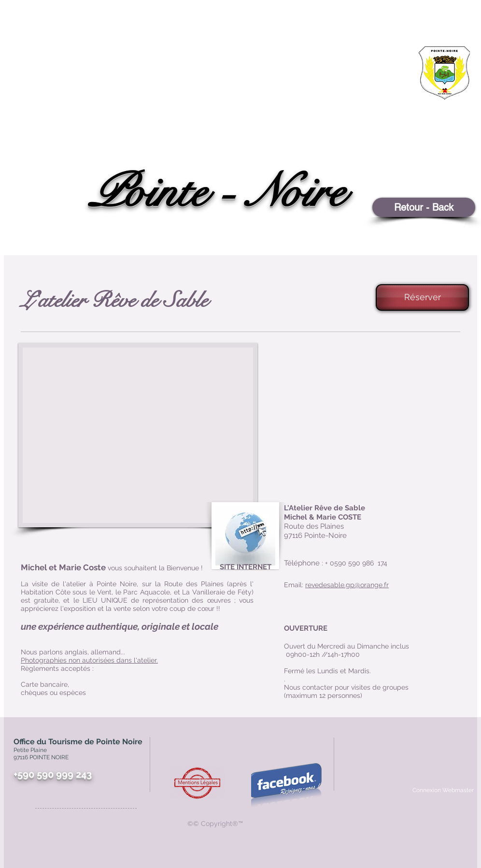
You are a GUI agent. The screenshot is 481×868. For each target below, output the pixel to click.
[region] (420, 109)
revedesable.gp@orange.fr (347, 585)
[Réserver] (422, 297)
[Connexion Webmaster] (443, 790)
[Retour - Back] (424, 207)
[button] (138, 435)
